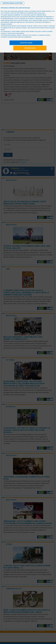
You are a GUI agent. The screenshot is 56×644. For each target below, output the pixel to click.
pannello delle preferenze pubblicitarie (20, 37)
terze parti (27, 15)
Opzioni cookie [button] (30, 48)
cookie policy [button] (41, 13)
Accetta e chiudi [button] (26, 43)
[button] (12, 3)
